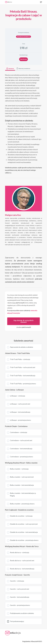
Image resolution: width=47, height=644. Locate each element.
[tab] (10, 69)
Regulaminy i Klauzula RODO (32, 641)
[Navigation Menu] (41, 2)
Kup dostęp (24, 59)
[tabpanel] (24, 203)
